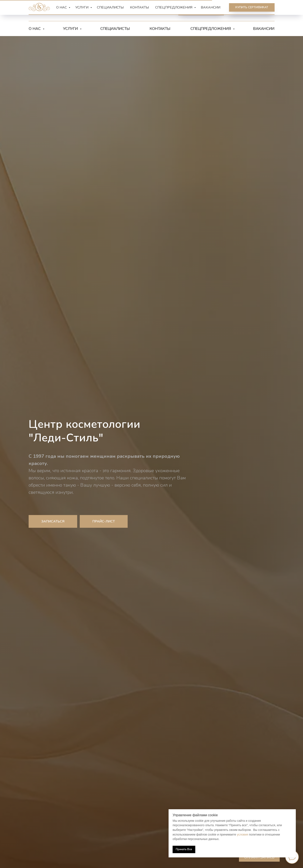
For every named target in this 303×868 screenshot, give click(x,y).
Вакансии (264, 29)
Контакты (160, 29)
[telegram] (118, 11)
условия (242, 834)
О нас (35, 29)
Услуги (71, 29)
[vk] (127, 11)
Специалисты (115, 29)
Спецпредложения (211, 29)
